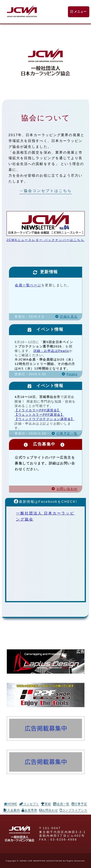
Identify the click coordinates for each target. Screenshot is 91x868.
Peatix (70, 374)
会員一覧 (61, 804)
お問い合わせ (65, 489)
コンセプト (29, 804)
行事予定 (79, 804)
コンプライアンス (74, 810)
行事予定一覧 (65, 434)
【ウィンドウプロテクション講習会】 (45, 419)
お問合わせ (49, 810)
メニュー (79, 12)
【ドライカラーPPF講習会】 (37, 410)
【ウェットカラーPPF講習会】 (39, 415)
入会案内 (12, 810)
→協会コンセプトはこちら (46, 191)
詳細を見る (66, 317)
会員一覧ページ (28, 285)
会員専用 (29, 810)
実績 (46, 804)
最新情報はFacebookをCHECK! (46, 502)
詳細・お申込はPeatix (51, 351)
